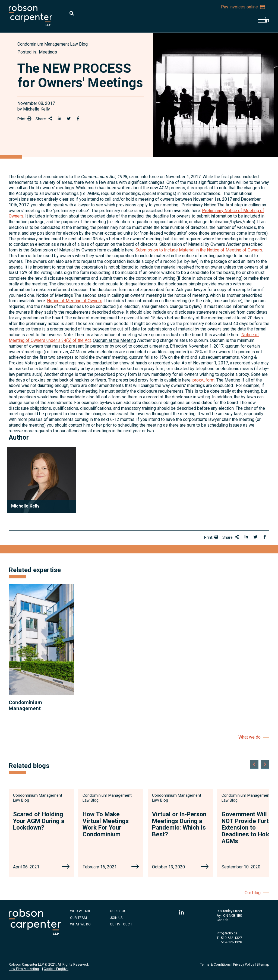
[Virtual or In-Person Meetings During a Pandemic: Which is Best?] (205, 867)
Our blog (253, 893)
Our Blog (118, 911)
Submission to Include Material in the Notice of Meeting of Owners (199, 250)
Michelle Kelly (37, 109)
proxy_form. (204, 380)
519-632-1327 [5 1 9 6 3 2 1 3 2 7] (231, 938)
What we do (249, 737)
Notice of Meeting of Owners (75, 301)
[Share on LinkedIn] (59, 118)
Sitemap (263, 964)
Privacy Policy (244, 964)
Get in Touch (121, 924)
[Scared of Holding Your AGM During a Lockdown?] (66, 867)
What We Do (80, 924)
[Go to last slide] (254, 764)
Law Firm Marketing (24, 969)
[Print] (29, 118)
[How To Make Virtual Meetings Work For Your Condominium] (135, 867)
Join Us (116, 918)
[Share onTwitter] (69, 118)
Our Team (78, 918)
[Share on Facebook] (78, 118)
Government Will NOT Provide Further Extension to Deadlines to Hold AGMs (250, 828)
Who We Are (80, 911)
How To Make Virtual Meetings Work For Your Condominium (106, 824)
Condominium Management (25, 705)
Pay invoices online (243, 7)
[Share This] (50, 118)
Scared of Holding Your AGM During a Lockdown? (39, 821)
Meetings (48, 52)
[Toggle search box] (72, 13)
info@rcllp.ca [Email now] (227, 933)
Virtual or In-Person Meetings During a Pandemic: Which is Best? (179, 824)
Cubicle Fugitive (56, 969)
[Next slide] (265, 764)
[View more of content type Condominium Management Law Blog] (53, 44)
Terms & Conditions (215, 964)
